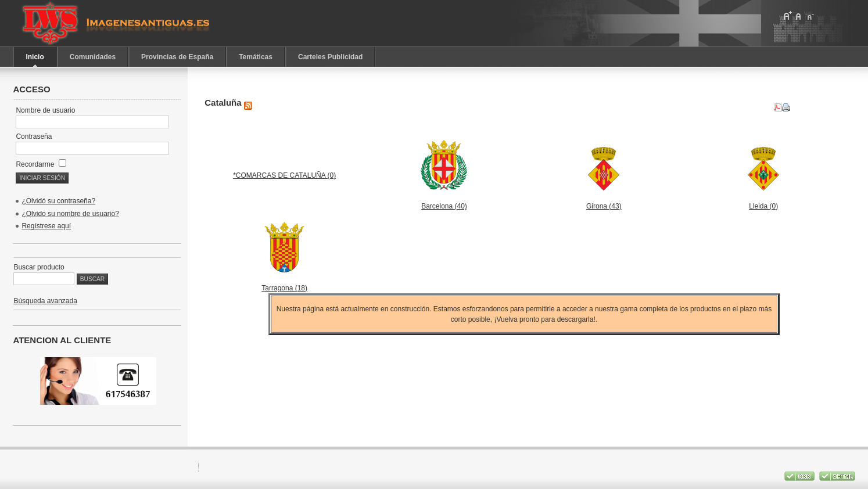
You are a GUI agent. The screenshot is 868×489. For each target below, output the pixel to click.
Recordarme (41, 164)
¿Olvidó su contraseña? (58, 201)
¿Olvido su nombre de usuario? (70, 214)
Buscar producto (39, 267)
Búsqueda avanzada (45, 301)
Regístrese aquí (46, 226)
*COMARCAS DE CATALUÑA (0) (284, 175)
